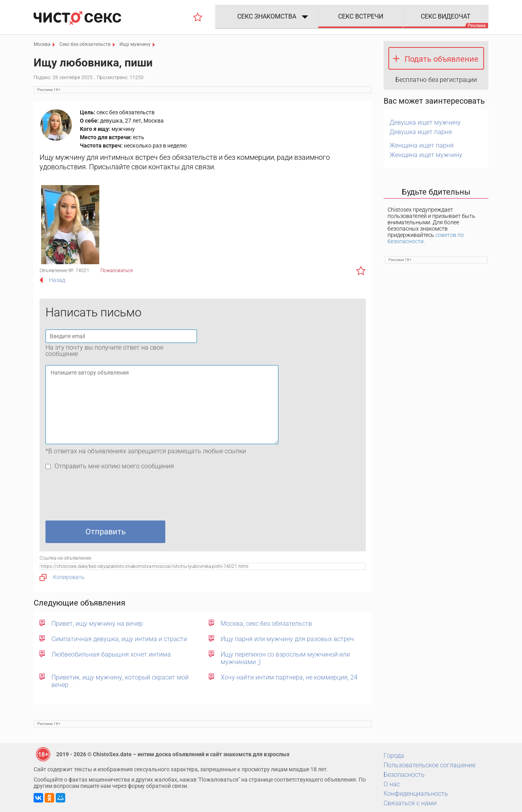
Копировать (62, 577)
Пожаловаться (117, 271)
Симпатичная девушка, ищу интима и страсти (119, 639)
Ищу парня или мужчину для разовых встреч (287, 639)
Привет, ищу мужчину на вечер (97, 624)
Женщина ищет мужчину (426, 155)
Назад (57, 280)
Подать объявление (442, 59)
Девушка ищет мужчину (425, 122)
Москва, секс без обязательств (266, 624)
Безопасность (404, 775)
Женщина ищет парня (422, 145)
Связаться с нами (410, 803)
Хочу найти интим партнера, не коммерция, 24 (289, 677)
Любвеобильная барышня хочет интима (111, 654)
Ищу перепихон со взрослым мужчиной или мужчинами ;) (285, 658)
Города (394, 756)
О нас (392, 784)
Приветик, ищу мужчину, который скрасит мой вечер (120, 681)
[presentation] (106, 497)
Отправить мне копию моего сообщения (114, 466)
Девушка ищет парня (421, 132)
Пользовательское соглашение (429, 765)
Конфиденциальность (416, 794)
